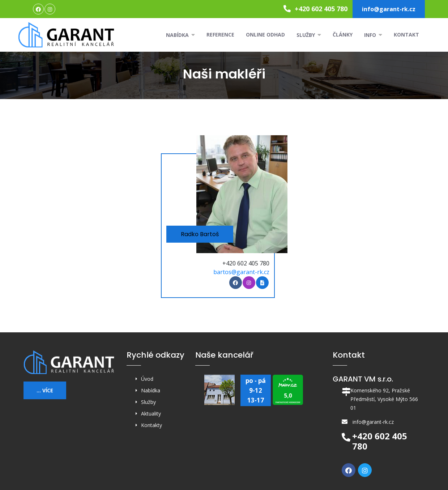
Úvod (147, 379)
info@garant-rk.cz (389, 9)
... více (45, 390)
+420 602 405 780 (315, 9)
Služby (309, 35)
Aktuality (151, 414)
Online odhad (265, 35)
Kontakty (152, 425)
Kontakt (406, 35)
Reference (220, 35)
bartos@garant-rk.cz (241, 272)
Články (343, 35)
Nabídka (180, 35)
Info (373, 35)
